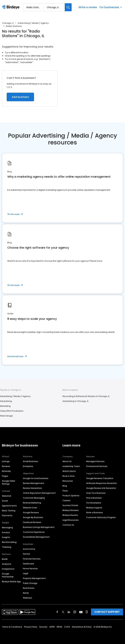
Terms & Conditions (12, 627)
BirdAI (5, 559)
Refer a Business (95, 513)
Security (43, 627)
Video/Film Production (12, 411)
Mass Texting (9, 511)
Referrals (6, 471)
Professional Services (97, 466)
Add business (20, 97)
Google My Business (33, 517)
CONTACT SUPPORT (107, 612)
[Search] (68, 7)
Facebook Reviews (32, 522)
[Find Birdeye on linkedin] (69, 612)
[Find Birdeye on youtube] (81, 612)
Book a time (69, 476)
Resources (68, 481)
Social (5, 501)
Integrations (8, 569)
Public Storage (30, 583)
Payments (7, 515)
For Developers (94, 503)
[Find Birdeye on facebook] (57, 612)
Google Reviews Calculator (100, 478)
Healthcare (28, 564)
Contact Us (68, 525)
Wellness (28, 598)
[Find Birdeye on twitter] (63, 612)
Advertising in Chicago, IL (76, 401)
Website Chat (30, 508)
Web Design (6, 416)
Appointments (9, 506)
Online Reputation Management (39, 493)
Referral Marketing (32, 503)
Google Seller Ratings (9, 482)
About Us (67, 461)
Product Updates (71, 496)
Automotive (29, 549)
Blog (65, 486)
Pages (5, 476)
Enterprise (28, 466)
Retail (26, 593)
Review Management (34, 483)
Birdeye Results (70, 515)
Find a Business (94, 498)
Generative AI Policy (82, 627)
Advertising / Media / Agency (33, 23)
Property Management (34, 578)
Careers (66, 500)
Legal (26, 573)
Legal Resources (71, 520)
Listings (6, 461)
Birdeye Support (94, 508)
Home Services (30, 569)
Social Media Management (36, 537)
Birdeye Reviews (71, 510)
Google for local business (36, 478)
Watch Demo (69, 471)
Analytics (7, 564)
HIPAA (59, 627)
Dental (26, 554)
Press (65, 491)
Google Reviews (31, 513)
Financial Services (32, 559)
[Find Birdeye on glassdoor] (87, 612)
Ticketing (7, 547)
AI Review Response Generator (102, 483)
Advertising (6, 401)
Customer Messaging (34, 498)
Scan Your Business (96, 493)
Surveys (6, 532)
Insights (6, 537)
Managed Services (95, 461)
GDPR (52, 627)
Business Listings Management (39, 527)
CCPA (67, 627)
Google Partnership (8, 575)
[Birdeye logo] (11, 7)
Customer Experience (34, 532)
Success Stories (70, 505)
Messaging (7, 527)
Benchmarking (9, 542)
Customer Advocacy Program (101, 517)
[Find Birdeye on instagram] (75, 612)
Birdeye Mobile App (11, 582)
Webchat (7, 496)
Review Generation (32, 488)
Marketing (5, 406)
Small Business (31, 461)
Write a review (88, 7)
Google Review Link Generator (101, 488)
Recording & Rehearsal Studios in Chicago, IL (86, 396)
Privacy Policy (31, 627)
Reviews (6, 466)
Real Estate (29, 588)
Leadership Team (71, 466)
